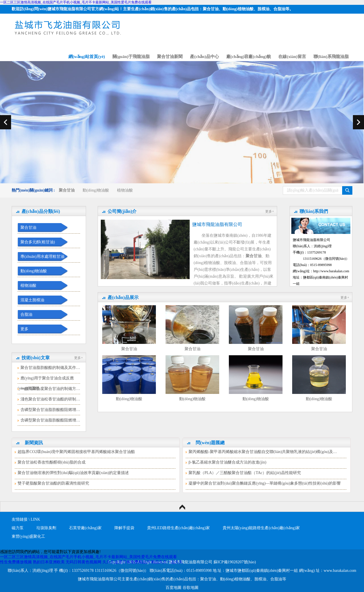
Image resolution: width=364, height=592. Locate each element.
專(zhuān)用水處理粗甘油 (42, 256)
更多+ (79, 358)
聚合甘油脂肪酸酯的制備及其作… (50, 368)
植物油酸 (125, 190)
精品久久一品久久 (167, 562)
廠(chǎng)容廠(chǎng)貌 (249, 57)
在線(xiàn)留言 (292, 57)
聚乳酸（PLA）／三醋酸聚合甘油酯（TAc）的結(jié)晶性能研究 (245, 473)
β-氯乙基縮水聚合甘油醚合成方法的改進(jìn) (227, 462)
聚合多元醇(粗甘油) (38, 242)
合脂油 (26, 314)
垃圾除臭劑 (46, 528)
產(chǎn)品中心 (204, 57)
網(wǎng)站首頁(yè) (87, 57)
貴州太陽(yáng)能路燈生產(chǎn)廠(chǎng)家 (261, 528)
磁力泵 (18, 528)
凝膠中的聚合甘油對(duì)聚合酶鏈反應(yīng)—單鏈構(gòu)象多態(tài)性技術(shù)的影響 (265, 483)
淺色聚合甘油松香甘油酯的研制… (50, 399)
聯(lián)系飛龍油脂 (331, 57)
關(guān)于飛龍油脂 (131, 57)
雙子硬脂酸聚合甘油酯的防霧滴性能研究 (53, 483)
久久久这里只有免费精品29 (126, 562)
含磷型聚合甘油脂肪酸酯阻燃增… (50, 410)
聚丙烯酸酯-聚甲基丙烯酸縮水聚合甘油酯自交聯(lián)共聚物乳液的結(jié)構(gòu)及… (263, 452)
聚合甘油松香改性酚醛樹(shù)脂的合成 (52, 462)
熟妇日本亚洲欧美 (49, 562)
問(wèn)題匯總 (210, 443)
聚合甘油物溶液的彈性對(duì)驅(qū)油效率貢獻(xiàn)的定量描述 (73, 473)
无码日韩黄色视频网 (83, 562)
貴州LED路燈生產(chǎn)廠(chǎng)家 (178, 528)
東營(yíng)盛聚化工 (28, 536)
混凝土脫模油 (32, 300)
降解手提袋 (124, 528)
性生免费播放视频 (16, 562)
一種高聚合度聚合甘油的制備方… (50, 389)
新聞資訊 (34, 443)
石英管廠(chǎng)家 (85, 528)
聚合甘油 (28, 228)
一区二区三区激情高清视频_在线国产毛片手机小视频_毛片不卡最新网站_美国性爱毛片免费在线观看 (76, 2)
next (358, 122)
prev (6, 122)
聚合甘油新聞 (170, 57)
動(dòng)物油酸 (96, 190)
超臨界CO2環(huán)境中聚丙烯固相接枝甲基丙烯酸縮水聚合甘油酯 (76, 452)
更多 (24, 329)
